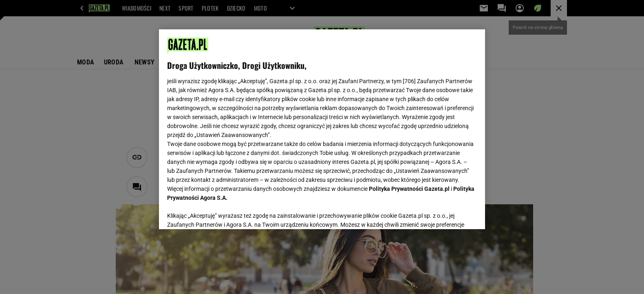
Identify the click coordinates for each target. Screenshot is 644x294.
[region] (322, 129)
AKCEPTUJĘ (449, 213)
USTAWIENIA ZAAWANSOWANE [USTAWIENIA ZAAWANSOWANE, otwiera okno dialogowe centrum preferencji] (220, 213)
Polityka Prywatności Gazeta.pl (409, 189)
